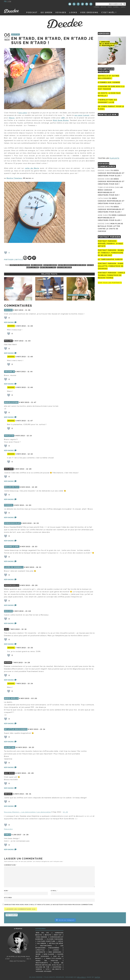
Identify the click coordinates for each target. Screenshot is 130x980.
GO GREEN (47, 12)
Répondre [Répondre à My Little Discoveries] (9, 742)
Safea (97, 977)
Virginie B (9, 372)
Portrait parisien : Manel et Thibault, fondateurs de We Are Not (111, 253)
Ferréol (9, 505)
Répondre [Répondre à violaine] (9, 481)
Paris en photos (47, 961)
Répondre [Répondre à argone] (9, 322)
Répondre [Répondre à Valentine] (9, 767)
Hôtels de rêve (56, 943)
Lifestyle (40, 950)
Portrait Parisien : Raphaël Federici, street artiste (111, 244)
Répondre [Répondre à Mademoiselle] (9, 605)
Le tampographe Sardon (110, 259)
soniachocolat (13, 523)
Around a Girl (12, 547)
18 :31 (39, 567)
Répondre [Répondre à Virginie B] (9, 384)
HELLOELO (81, 977)
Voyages (61, 12)
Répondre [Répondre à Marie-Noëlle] (9, 724)
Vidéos (39, 969)
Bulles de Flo (12, 487)
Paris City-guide (54, 958)
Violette (9, 436)
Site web (8, 898)
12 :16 (30, 454)
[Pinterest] (34, 258)
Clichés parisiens (55, 939)
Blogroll (116, 7)
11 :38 (28, 310)
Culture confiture (46, 941)
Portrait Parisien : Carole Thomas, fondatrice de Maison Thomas (111, 275)
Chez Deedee (41, 937)
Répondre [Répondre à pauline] (9, 353)
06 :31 (28, 794)
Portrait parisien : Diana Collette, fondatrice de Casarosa (111, 266)
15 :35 (30, 648)
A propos (96, 7)
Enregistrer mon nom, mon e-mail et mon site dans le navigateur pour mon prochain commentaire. (49, 905)
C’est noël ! (109, 12)
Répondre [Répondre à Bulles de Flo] (9, 499)
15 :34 (30, 684)
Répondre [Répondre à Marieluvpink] (9, 417)
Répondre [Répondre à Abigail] (9, 806)
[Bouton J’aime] (6, 253)
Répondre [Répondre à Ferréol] (9, 518)
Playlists (114, 158)
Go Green (42, 943)
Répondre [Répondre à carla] (9, 850)
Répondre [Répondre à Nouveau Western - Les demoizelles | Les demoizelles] (8, 829)
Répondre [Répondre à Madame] (9, 623)
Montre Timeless (14, 178)
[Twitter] (30, 258)
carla (8, 835)
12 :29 (35, 487)
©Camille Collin (18, 959)
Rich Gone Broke (61, 120)
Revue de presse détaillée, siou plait (49, 964)
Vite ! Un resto (53, 969)
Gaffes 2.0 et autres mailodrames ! (109, 77)
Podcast (32, 12)
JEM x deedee (37, 265)
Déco (61, 941)
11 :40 (28, 341)
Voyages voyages (44, 971)
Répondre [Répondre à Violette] (9, 451)
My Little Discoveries (16, 729)
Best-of (58, 935)
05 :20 (31, 773)
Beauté (48, 935)
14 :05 (29, 505)
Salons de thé (43, 967)
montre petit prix (48, 267)
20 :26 (35, 585)
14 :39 (26, 835)
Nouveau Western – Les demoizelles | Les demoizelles (28, 812)
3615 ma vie (42, 933)
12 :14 (29, 436)
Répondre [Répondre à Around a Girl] (9, 561)
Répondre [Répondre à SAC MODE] (9, 788)
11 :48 (30, 326)
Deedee (13, 11)
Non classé (49, 954)
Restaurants (42, 963)
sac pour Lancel (82, 115)
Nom (6, 891)
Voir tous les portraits (110, 283)
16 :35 (36, 523)
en (10, 1)
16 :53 (35, 547)
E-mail (54, 891)
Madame (8, 611)
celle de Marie (32, 168)
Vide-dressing (89, 12)
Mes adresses (55, 952)
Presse (110, 7)
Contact (123, 7)
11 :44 (30, 372)
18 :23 (31, 747)
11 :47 (34, 402)
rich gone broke (64, 267)
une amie (23, 113)
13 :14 (43, 729)
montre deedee (50, 265)
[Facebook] (25, 258)
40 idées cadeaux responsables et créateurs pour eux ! (111, 181)
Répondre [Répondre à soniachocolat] (9, 541)
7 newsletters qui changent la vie (107, 101)
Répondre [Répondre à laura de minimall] (9, 580)
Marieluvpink (11, 402)
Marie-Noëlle (11, 698)
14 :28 (27, 663)
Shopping (16, 35)
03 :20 (34, 698)
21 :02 (28, 611)
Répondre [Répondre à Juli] (9, 644)
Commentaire (10, 865)
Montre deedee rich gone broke (72, 265)
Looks (73, 12)
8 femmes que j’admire (109, 82)
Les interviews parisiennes (49, 947)
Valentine (10, 747)
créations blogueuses (20, 265)
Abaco (12, 118)
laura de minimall (14, 567)
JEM (63, 118)
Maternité (41, 952)
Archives (103, 7)
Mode (38, 954)
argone (8, 310)
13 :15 (24, 629)
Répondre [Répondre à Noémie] (9, 680)
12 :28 (29, 469)
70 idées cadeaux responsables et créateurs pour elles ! (111, 173)
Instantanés (46, 946)
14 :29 (65, 812)
